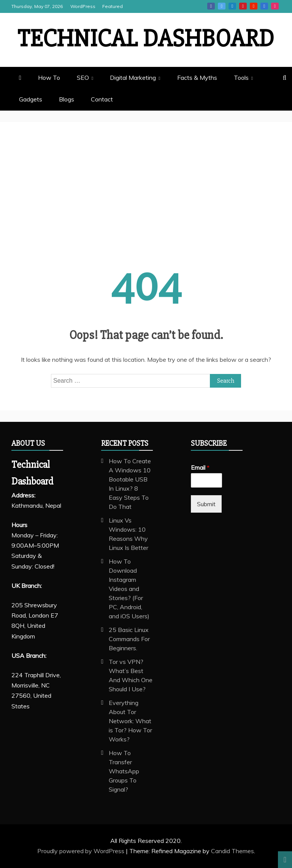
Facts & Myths (197, 78)
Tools (241, 78)
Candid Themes (232, 851)
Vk (264, 6)
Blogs (67, 99)
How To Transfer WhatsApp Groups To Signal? (124, 771)
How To (49, 78)
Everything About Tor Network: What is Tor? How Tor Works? (130, 721)
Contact (102, 99)
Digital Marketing (133, 78)
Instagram (275, 6)
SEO (83, 78)
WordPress (83, 6)
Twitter (222, 6)
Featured (113, 6)
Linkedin (232, 6)
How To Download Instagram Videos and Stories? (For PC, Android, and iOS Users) (129, 589)
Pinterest (243, 6)
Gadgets (31, 99)
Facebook (211, 6)
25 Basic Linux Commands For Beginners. (129, 639)
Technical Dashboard (146, 39)
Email (200, 467)
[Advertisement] (146, 202)
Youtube (254, 6)
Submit (206, 504)
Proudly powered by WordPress (82, 851)
